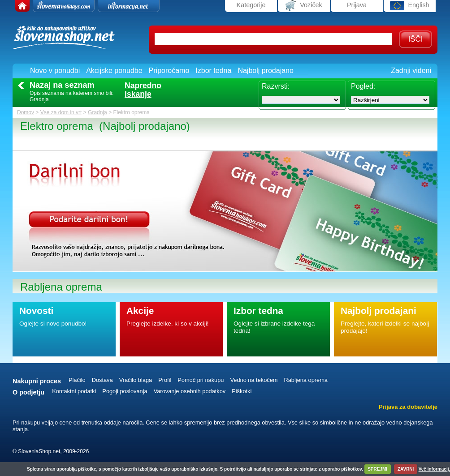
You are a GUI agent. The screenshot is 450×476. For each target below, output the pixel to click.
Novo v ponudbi (55, 71)
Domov (26, 112)
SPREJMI (377, 469)
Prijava (357, 5)
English (409, 6)
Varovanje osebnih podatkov (190, 391)
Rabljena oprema (305, 380)
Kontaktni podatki (74, 391)
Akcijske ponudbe (114, 71)
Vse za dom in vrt (61, 112)
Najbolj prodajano (266, 71)
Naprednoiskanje (143, 90)
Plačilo (77, 380)
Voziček (304, 6)
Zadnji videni (411, 71)
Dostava (102, 380)
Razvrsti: (276, 86)
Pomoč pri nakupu (201, 380)
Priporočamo (169, 71)
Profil (165, 380)
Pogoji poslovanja (125, 391)
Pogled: (363, 86)
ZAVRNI (406, 469)
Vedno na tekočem (254, 380)
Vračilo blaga (136, 380)
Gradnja (97, 112)
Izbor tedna (213, 71)
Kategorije (251, 5)
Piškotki (242, 391)
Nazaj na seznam (62, 85)
